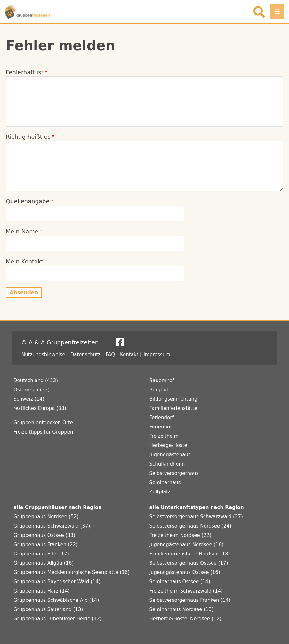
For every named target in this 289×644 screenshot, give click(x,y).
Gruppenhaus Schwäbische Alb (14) (56, 600)
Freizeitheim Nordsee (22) (181, 535)
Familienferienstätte (173, 408)
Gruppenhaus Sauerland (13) (48, 609)
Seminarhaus (165, 483)
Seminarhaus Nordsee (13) (182, 609)
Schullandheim (167, 464)
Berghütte (161, 390)
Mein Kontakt (25, 261)
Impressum (157, 355)
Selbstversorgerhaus (174, 473)
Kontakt (129, 355)
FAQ (110, 355)
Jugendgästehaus (170, 455)
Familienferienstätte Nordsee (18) (190, 554)
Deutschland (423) (36, 381)
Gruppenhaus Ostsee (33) (44, 535)
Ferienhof (161, 427)
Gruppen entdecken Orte (43, 423)
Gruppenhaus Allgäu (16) (44, 563)
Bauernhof (162, 381)
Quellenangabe (28, 201)
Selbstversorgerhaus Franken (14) (190, 600)
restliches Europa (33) (40, 408)
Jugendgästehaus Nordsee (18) (187, 545)
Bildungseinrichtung (173, 399)
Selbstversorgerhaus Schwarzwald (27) (196, 517)
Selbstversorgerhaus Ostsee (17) (189, 563)
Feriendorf (162, 418)
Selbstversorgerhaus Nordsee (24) (190, 526)
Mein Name (22, 231)
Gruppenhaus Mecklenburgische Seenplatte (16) (72, 572)
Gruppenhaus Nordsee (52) (46, 517)
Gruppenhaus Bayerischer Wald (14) (57, 582)
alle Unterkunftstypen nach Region (197, 507)
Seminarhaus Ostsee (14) (180, 582)
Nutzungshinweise (43, 355)
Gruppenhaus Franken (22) (46, 545)
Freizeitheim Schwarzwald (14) (186, 591)
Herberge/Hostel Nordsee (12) (185, 619)
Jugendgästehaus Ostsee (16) (185, 572)
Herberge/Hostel (169, 445)
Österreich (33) (32, 390)
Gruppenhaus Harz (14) (42, 591)
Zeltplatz (160, 492)
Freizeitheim (164, 436)
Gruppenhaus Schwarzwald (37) (52, 526)
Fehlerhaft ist (25, 72)
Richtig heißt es (28, 137)
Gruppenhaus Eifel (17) (41, 554)
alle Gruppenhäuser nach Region (58, 507)
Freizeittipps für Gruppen (43, 432)
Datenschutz (85, 355)
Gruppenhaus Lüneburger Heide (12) (58, 619)
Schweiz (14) (29, 399)
